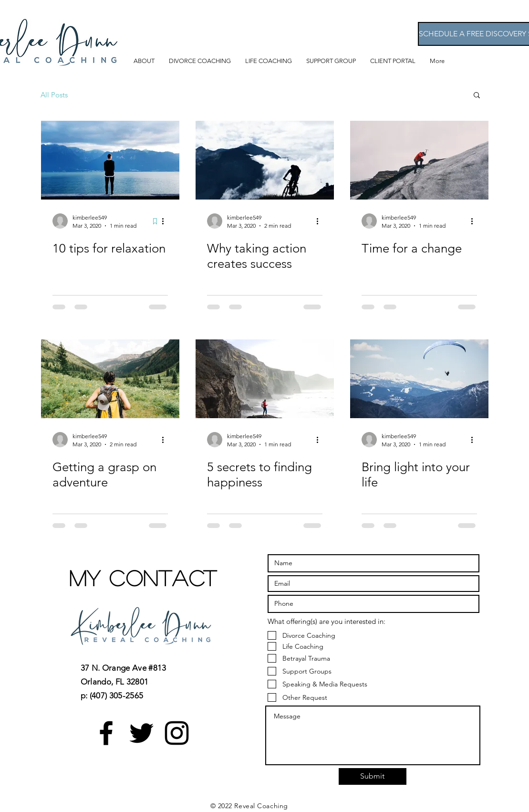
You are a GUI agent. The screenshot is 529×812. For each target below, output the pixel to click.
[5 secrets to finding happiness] (265, 379)
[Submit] (373, 776)
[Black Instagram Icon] (177, 733)
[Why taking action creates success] (265, 160)
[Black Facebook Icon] (106, 733)
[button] (477, 96)
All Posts (54, 95)
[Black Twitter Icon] (141, 733)
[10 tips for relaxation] (110, 160)
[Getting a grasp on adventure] (110, 379)
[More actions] (166, 221)
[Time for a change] (419, 160)
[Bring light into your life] (419, 379)
